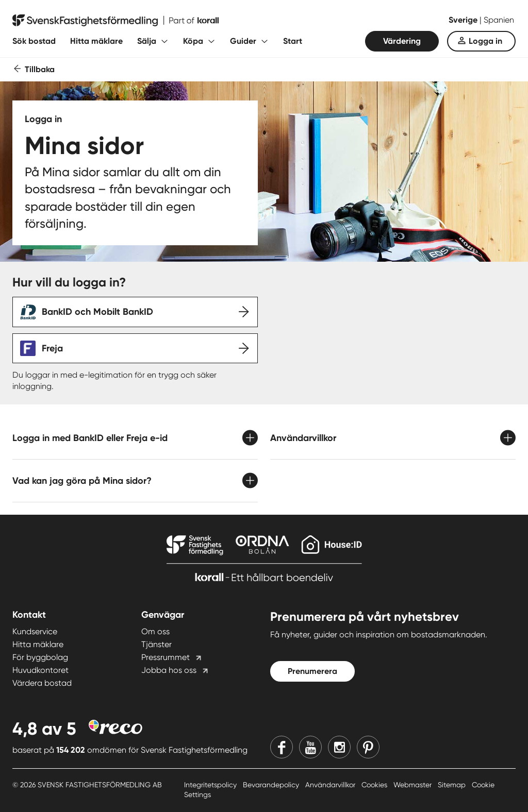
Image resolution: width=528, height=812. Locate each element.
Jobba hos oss (169, 670)
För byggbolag (40, 657)
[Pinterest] (368, 747)
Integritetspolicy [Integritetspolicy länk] (211, 785)
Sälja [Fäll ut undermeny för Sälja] (147, 41)
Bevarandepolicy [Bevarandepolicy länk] (272, 785)
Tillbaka (40, 69)
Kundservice (35, 631)
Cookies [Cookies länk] (375, 785)
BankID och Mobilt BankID (97, 312)
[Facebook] (282, 747)
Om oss (155, 631)
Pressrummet (166, 657)
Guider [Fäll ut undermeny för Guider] (243, 41)
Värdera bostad (42, 683)
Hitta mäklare (96, 41)
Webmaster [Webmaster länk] (414, 785)
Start (293, 41)
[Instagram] (339, 747)
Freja (52, 348)
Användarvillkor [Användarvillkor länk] (331, 785)
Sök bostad (34, 41)
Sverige (464, 20)
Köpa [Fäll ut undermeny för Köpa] (193, 41)
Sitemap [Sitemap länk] (453, 785)
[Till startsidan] (115, 21)
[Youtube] (310, 747)
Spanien (499, 20)
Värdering (402, 41)
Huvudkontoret (40, 670)
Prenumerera (312, 671)
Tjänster (156, 644)
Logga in (485, 41)
